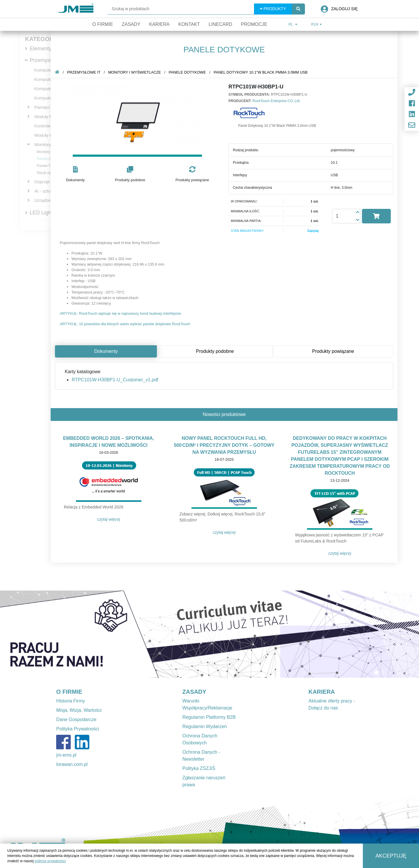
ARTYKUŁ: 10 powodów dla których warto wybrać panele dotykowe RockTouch (126, 324)
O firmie (103, 24)
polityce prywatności (50, 861)
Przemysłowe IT (48, 60)
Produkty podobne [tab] (216, 351)
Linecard (220, 24)
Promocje (254, 24)
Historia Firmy (71, 701)
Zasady (131, 24)
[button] (76, 174)
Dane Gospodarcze (76, 720)
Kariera (159, 24)
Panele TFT (46, 166)
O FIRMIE (69, 692)
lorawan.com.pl (72, 764)
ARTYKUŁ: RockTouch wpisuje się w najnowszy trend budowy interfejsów (121, 313)
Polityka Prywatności (78, 729)
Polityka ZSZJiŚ (199, 768)
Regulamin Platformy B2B (209, 717)
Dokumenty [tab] (107, 351)
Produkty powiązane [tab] (334, 351)
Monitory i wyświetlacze (136, 72)
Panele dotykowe (50, 159)
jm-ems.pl (66, 755)
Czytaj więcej (110, 519)
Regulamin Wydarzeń (205, 726)
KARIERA (322, 692)
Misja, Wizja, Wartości (79, 710)
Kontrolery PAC (49, 126)
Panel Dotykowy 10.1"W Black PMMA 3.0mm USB (262, 72)
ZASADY (194, 692)
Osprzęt (42, 182)
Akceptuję (391, 856)
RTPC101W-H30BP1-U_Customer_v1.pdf (116, 380)
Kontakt (189, 24)
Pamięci (42, 107)
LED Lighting (45, 213)
